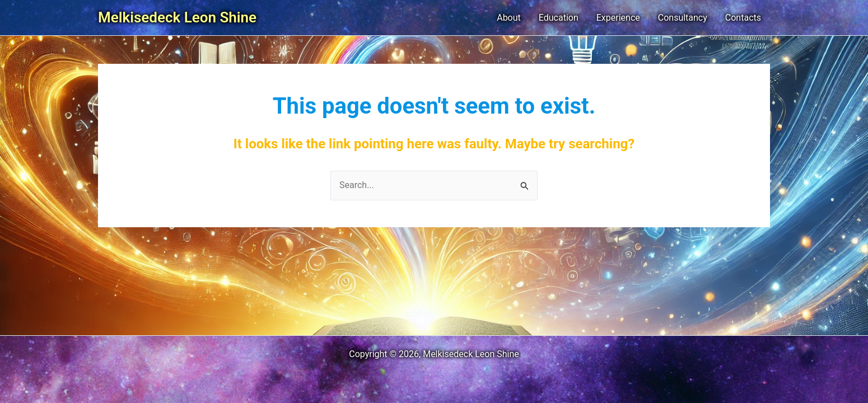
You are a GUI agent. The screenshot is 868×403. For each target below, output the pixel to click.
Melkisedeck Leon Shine (177, 17)
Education (559, 18)
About (509, 18)
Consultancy (683, 18)
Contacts (743, 18)
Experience (618, 18)
